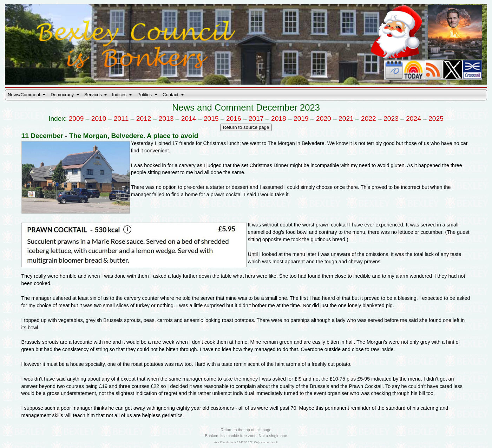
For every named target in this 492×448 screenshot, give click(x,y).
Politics (145, 95)
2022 (369, 118)
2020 (324, 118)
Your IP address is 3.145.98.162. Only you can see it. (246, 442)
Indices (119, 95)
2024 (414, 118)
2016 (234, 118)
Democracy (62, 95)
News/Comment (24, 95)
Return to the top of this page (246, 430)
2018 (279, 118)
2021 (346, 118)
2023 (391, 118)
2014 (189, 118)
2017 (256, 118)
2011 (121, 118)
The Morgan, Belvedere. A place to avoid (134, 136)
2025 (436, 118)
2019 (301, 118)
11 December (42, 136)
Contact (170, 95)
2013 (166, 118)
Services (93, 95)
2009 (76, 118)
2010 (99, 118)
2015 (211, 118)
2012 (144, 118)
